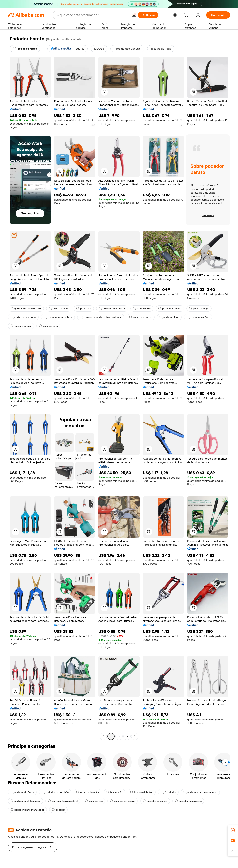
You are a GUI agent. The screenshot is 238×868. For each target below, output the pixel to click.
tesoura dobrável (142, 792)
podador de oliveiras (188, 801)
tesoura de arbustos (112, 308)
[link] (233, 830)
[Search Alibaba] (93, 15)
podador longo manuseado (27, 810)
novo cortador (59, 308)
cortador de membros (58, 317)
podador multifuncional (25, 801)
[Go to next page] (135, 736)
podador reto (48, 326)
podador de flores (22, 792)
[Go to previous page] (103, 736)
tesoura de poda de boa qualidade (101, 317)
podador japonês (87, 792)
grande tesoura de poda (26, 308)
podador (58, 810)
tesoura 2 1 (114, 792)
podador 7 (84, 308)
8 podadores (142, 308)
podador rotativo (141, 317)
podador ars (94, 801)
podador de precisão (55, 792)
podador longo (199, 308)
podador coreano (170, 308)
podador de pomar (155, 801)
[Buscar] (148, 15)
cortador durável (198, 317)
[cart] (187, 16)
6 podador (168, 792)
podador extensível (123, 801)
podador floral (169, 317)
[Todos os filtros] (25, 49)
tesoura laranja (21, 326)
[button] (134, 15)
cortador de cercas (23, 317)
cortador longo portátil (63, 801)
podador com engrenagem (200, 792)
